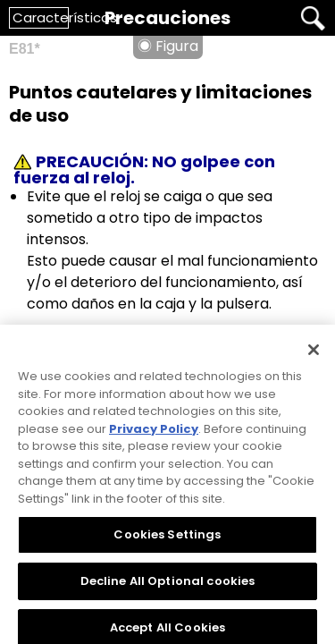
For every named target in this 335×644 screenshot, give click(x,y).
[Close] (314, 354)
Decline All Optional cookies (168, 585)
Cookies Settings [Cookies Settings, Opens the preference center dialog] (167, 539)
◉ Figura (168, 46)
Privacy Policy (154, 432)
